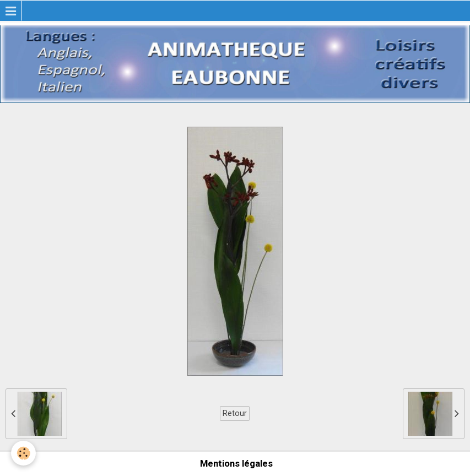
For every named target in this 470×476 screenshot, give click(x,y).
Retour (235, 413)
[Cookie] (23, 453)
